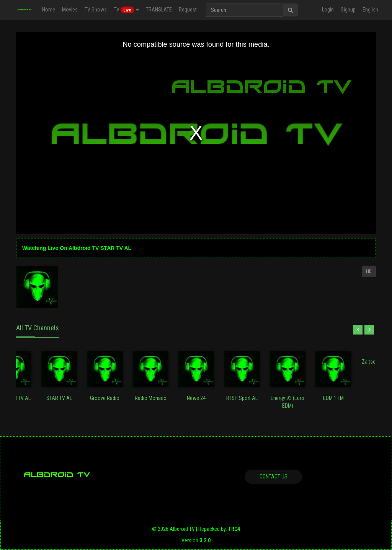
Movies (70, 10)
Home (49, 10)
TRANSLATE (159, 10)
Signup (348, 10)
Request (188, 10)
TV (126, 10)
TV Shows (96, 10)
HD (369, 271)
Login (328, 10)
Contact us (274, 477)
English (370, 10)
